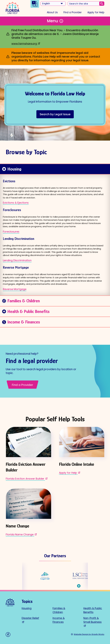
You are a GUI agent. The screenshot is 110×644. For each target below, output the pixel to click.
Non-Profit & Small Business (92, 622)
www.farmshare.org (26, 43)
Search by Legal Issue (55, 114)
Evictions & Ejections (16, 203)
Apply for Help (96, 12)
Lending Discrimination (17, 260)
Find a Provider (73, 12)
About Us (52, 12)
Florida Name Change (22, 534)
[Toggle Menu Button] (55, 21)
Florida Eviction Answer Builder (27, 478)
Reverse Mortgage (15, 289)
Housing (27, 608)
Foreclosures (11, 232)
